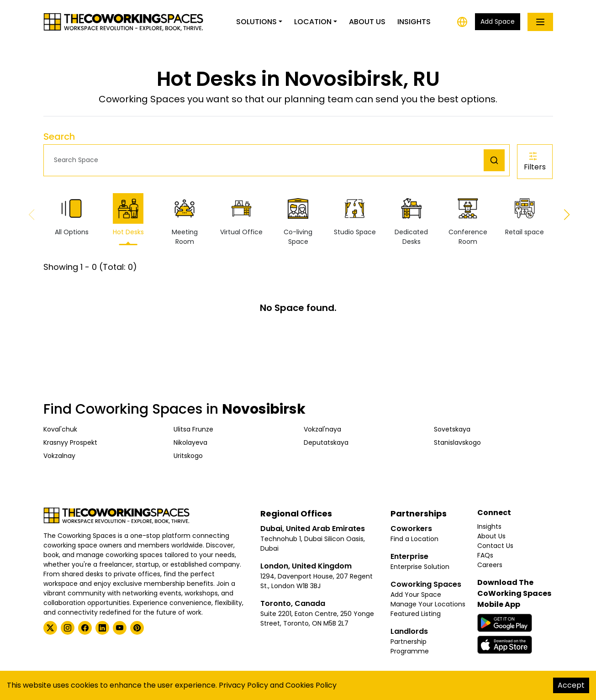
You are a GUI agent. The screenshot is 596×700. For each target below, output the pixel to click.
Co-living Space (298, 220)
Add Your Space (416, 595)
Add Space (498, 21)
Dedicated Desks (411, 220)
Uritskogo (188, 456)
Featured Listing (416, 614)
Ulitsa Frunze (193, 429)
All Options (72, 215)
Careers (490, 565)
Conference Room (468, 220)
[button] (266, 160)
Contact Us (495, 546)
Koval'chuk (60, 429)
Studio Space (355, 215)
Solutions (256, 22)
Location (313, 22)
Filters (535, 162)
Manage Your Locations (428, 604)
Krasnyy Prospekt (70, 442)
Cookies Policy (311, 685)
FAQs (485, 555)
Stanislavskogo (457, 442)
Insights (414, 22)
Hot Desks (128, 215)
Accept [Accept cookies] (571, 685)
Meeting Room (185, 220)
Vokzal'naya (322, 429)
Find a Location (414, 539)
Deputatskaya (326, 442)
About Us (367, 22)
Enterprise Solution (420, 567)
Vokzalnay (59, 456)
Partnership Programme (410, 646)
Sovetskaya (452, 429)
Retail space (525, 215)
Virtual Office (241, 215)
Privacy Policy (243, 685)
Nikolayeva (190, 442)
